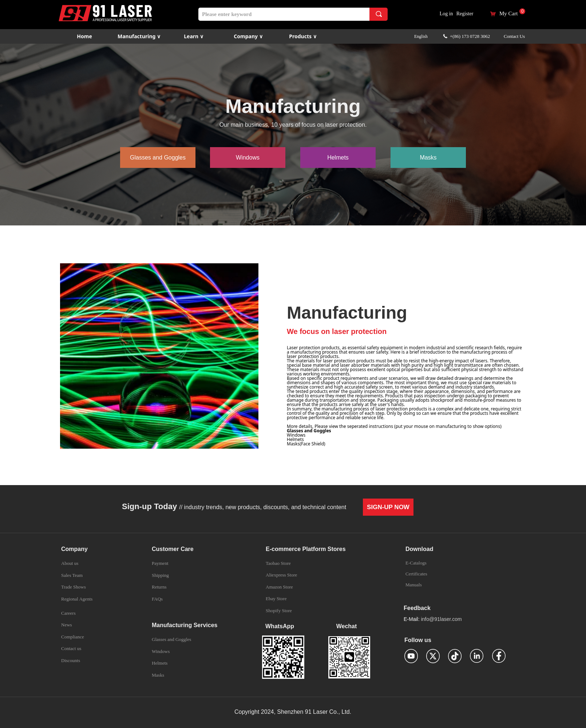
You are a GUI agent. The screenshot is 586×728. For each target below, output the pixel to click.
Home (84, 36)
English (421, 36)
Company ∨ (248, 36)
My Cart (508, 14)
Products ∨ (303, 36)
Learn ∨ (194, 36)
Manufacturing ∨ (139, 36)
